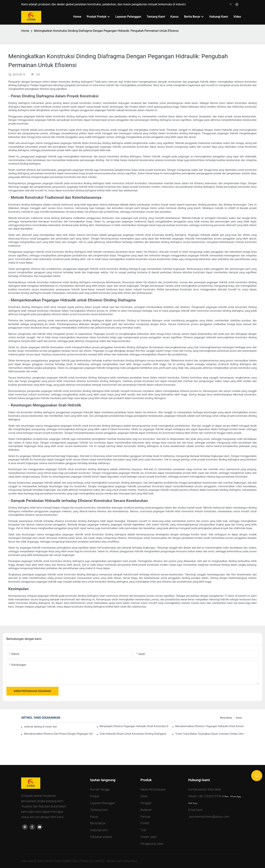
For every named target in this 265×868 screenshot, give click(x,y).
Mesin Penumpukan (153, 789)
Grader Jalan (149, 837)
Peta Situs (131, 861)
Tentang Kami (99, 810)
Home (25, 31)
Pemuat (145, 817)
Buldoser (146, 810)
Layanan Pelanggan (103, 803)
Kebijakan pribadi (101, 837)
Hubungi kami (99, 830)
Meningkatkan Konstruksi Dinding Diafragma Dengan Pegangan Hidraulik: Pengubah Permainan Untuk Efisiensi (106, 31)
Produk (95, 796)
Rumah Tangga (100, 789)
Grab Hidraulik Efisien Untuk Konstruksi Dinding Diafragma (133, 734)
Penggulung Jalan (152, 844)
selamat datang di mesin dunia (40, 727)
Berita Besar (226, 718)
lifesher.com (115, 861)
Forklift (145, 823)
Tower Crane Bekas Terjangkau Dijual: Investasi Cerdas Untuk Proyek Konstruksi (210, 734)
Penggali (146, 803)
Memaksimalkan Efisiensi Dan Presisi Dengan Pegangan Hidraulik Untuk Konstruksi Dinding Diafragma (58, 734)
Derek (144, 796)
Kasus (239, 718)
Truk (143, 830)
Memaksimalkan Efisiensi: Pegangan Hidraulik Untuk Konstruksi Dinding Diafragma (210, 726)
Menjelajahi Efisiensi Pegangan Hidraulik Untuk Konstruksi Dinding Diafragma (134, 726)
